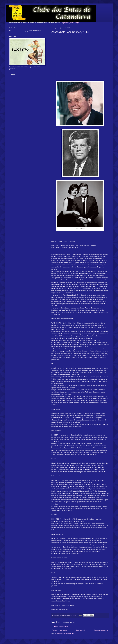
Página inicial (80, 630)
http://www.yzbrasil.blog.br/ (71, 23)
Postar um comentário (61, 626)
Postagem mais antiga (101, 630)
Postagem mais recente (59, 630)
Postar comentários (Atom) (65, 634)
